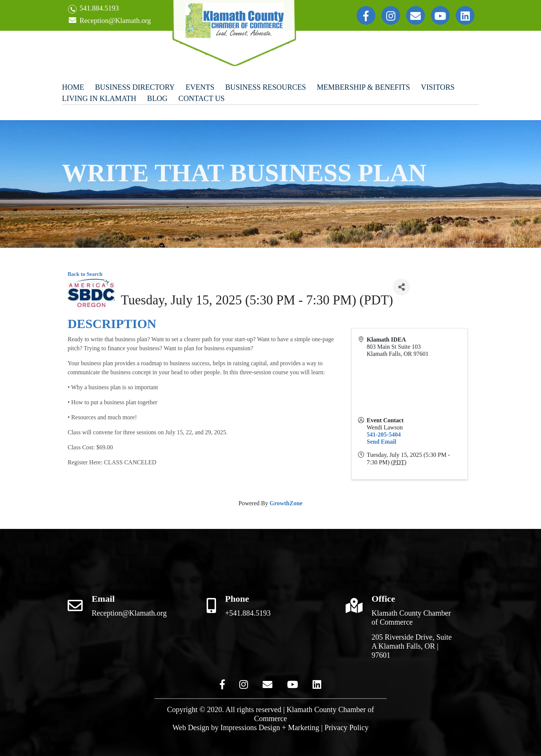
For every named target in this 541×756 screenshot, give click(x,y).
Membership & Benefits (363, 87)
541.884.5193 (93, 9)
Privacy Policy (347, 727)
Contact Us (202, 98)
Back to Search (85, 274)
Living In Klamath (99, 98)
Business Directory (135, 87)
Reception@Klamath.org (109, 21)
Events (200, 87)
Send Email (382, 442)
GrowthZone (286, 503)
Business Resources (265, 87)
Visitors (438, 87)
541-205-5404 (384, 434)
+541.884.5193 (248, 613)
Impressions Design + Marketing (270, 727)
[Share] (401, 287)
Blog (157, 98)
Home (73, 87)
